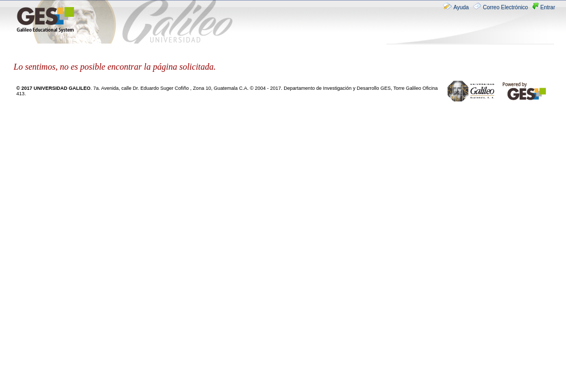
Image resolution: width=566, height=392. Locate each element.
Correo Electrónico (501, 7)
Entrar (544, 7)
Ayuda (456, 7)
